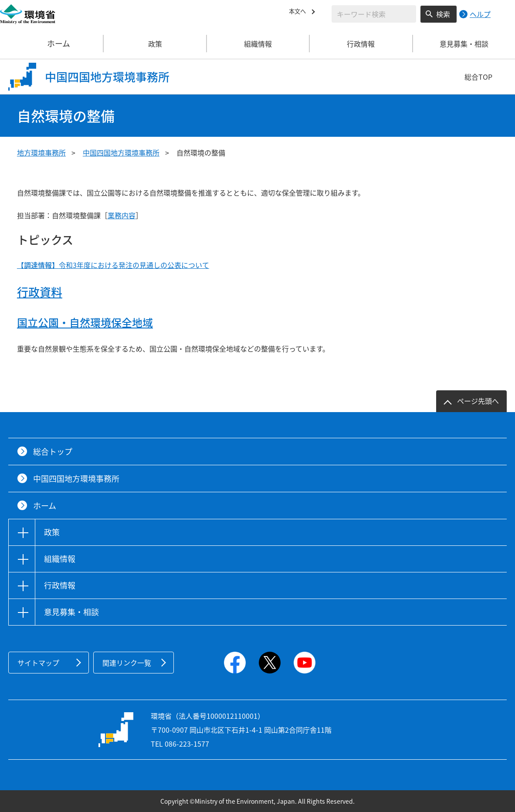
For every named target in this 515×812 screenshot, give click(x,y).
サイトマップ (38, 663)
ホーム (52, 44)
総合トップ (53, 452)
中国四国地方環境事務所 (121, 152)
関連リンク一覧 (127, 663)
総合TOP (478, 77)
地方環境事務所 (41, 152)
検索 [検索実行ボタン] (443, 14)
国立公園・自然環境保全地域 (85, 322)
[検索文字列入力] (374, 14)
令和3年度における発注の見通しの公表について (113, 265)
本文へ (299, 13)
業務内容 (122, 215)
